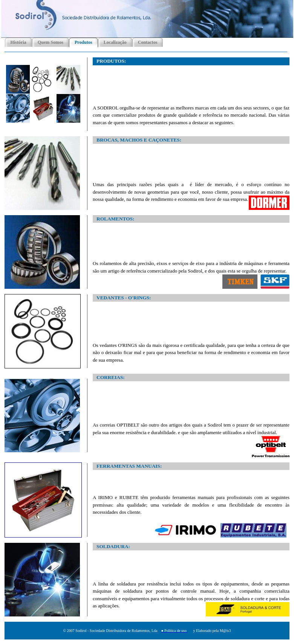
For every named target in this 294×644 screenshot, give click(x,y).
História (18, 42)
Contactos (148, 42)
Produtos (83, 42)
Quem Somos (51, 42)
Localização (115, 42)
